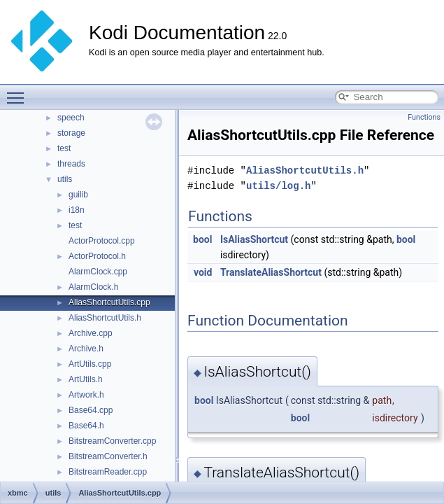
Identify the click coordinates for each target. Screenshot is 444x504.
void (203, 272)
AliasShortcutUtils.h (105, 318)
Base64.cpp (91, 410)
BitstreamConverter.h (108, 456)
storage (71, 133)
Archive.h (86, 349)
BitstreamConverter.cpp (112, 441)
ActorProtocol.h (97, 256)
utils (65, 179)
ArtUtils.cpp (90, 364)
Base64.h (86, 426)
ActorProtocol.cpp (102, 241)
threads (71, 164)
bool (202, 239)
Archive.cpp (91, 333)
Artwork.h (86, 395)
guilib (78, 195)
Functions (424, 117)
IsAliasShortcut (254, 239)
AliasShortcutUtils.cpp (109, 302)
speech (71, 118)
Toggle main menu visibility (19, 92)
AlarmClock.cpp (98, 272)
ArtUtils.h (86, 379)
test (64, 148)
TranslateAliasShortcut (271, 272)
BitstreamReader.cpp (108, 472)
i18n (77, 210)
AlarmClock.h (93, 287)
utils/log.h (278, 186)
